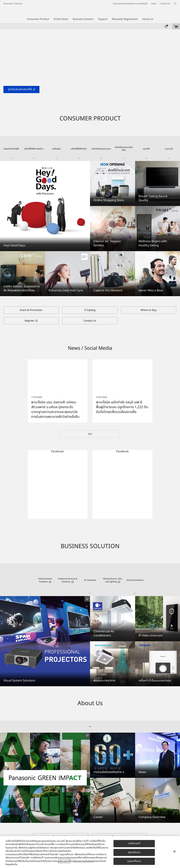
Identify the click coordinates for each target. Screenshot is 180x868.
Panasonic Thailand (13, 4)
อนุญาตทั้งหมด (134, 861)
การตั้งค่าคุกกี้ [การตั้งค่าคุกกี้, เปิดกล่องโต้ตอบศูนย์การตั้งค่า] (134, 843)
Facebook (58, 451)
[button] (11, 148)
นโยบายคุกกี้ (64, 861)
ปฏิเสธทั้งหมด (134, 852)
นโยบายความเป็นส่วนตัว (84, 861)
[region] (90, 852)
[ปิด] (175, 851)
